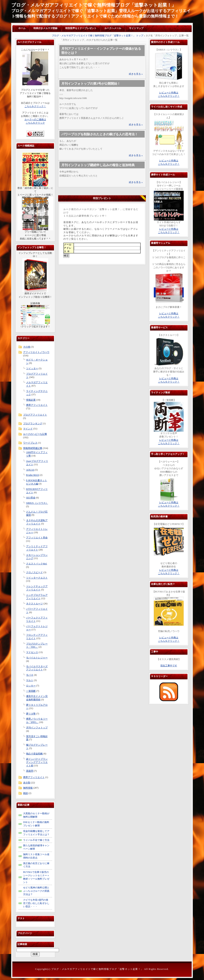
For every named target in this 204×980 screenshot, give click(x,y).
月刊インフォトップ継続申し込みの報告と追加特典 (98, 165)
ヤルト (30, 680)
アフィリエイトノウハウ (36, 352)
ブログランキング (33, 424)
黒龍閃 (30, 771)
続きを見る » (136, 74)
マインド (28, 429)
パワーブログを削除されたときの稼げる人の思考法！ (100, 134)
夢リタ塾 (31, 714)
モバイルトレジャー (37, 658)
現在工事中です (169, 666)
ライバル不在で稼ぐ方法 (36, 840)
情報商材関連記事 (33, 448)
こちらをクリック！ (35, 106)
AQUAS (30, 470)
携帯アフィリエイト (37, 405)
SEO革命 (31, 498)
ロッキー (31, 686)
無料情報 (28, 788)
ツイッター (32, 368)
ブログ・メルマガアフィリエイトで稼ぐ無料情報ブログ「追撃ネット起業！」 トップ (98, 36)
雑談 (25, 793)
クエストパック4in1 (37, 564)
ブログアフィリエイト (35, 415)
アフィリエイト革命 (37, 538)
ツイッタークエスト (37, 578)
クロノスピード (34, 572)
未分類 (27, 783)
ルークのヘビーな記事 (35, 434)
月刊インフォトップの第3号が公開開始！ (91, 84)
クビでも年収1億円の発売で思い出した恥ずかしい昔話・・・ (36, 903)
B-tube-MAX (33, 475)
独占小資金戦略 (34, 754)
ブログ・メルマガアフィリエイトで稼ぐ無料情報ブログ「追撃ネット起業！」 (94, 5)
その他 (27, 347)
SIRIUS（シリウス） (37, 503)
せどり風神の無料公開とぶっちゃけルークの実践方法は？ (36, 891)
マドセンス (32, 652)
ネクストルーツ (34, 604)
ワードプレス (30, 443)
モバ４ (30, 675)
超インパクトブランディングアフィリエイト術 (37, 762)
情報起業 (31, 400)
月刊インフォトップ (37, 728)
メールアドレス (68, 248)
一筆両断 (31, 691)
